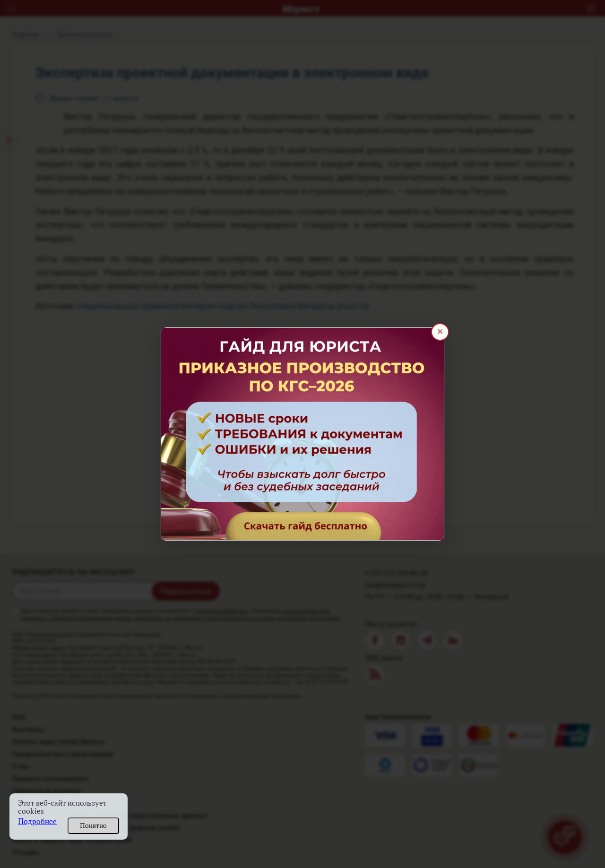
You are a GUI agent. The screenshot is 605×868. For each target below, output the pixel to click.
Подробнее (37, 821)
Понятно (93, 825)
